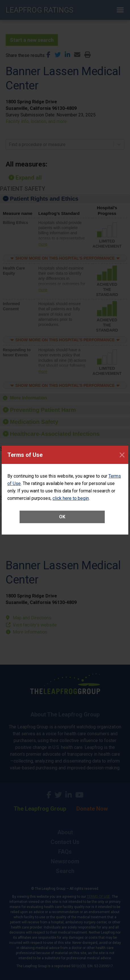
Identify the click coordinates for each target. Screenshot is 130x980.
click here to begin (71, 498)
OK (62, 517)
